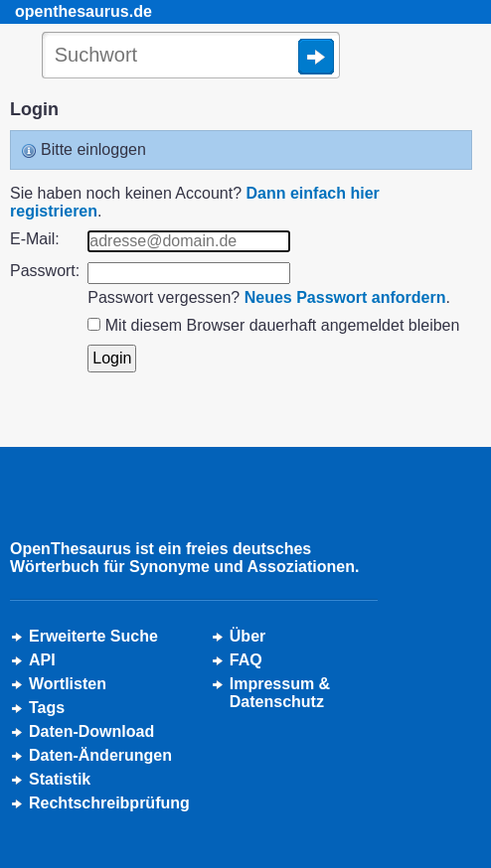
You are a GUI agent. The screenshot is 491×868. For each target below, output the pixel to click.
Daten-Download (91, 731)
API (42, 660)
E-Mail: (35, 239)
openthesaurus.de (83, 11)
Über (247, 636)
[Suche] (191, 57)
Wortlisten (68, 684)
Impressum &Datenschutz (280, 693)
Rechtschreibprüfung (109, 803)
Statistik (60, 779)
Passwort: (45, 271)
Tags (47, 708)
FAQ (246, 660)
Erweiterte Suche (93, 636)
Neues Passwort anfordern (345, 297)
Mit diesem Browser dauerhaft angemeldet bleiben (283, 325)
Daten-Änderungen (100, 755)
